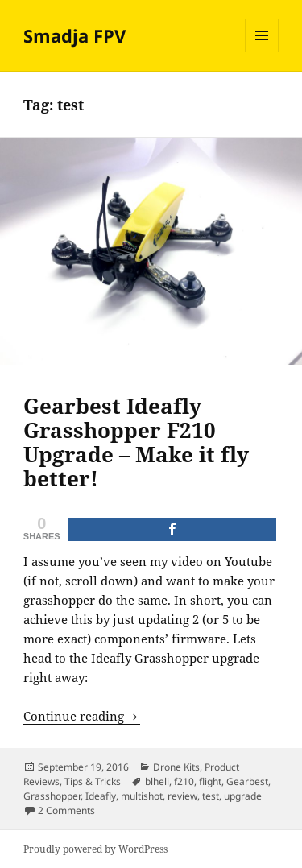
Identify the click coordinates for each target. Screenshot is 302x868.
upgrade (243, 796)
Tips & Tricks (93, 781)
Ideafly (101, 796)
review (182, 796)
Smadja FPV (74, 35)
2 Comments (66, 810)
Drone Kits (176, 767)
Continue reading (82, 716)
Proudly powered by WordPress (95, 849)
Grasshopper (52, 796)
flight (210, 781)
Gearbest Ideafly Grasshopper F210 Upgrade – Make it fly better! (136, 442)
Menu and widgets (262, 52)
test (211, 796)
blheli (157, 781)
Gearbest (247, 781)
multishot (142, 796)
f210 (184, 781)
